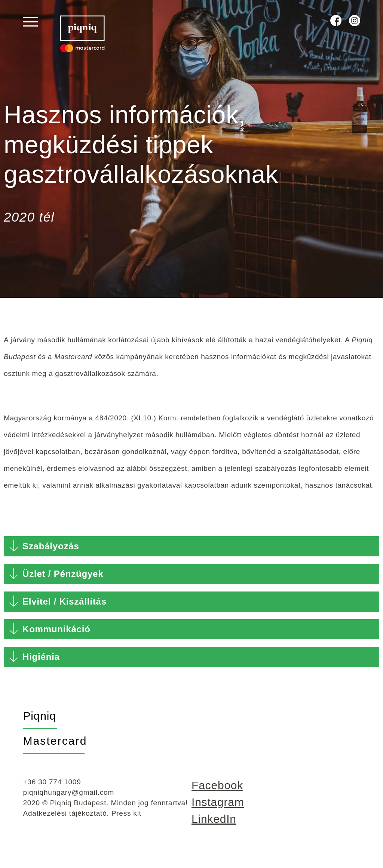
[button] (191, 553)
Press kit (126, 820)
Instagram (218, 809)
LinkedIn (214, 826)
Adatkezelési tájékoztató (65, 820)
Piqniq (39, 723)
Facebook (217, 792)
